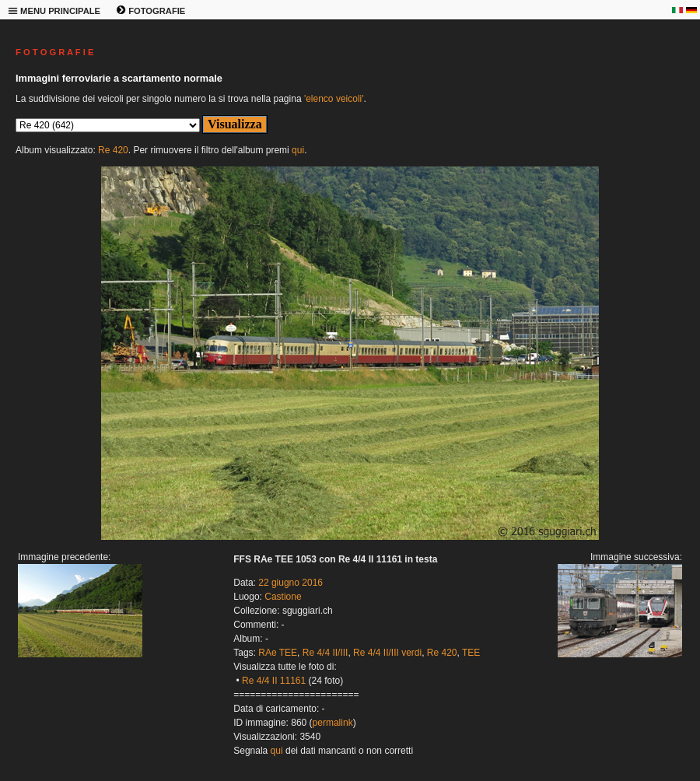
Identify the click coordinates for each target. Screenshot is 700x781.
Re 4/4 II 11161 (274, 681)
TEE (471, 653)
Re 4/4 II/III (325, 653)
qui (298, 150)
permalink (333, 723)
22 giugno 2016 (290, 583)
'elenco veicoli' (334, 99)
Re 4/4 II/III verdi (387, 653)
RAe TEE (278, 653)
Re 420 (113, 150)
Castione (283, 597)
